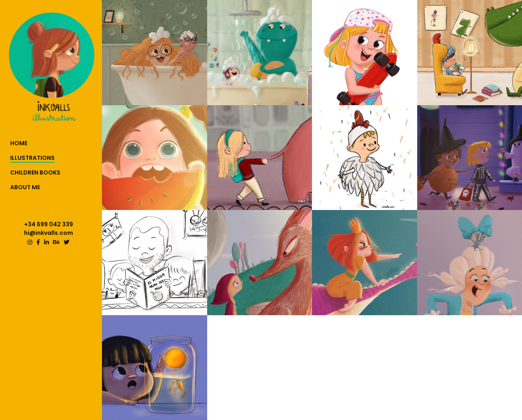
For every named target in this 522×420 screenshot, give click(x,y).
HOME (19, 143)
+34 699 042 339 (49, 224)
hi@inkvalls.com (49, 233)
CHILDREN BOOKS (35, 172)
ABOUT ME (25, 187)
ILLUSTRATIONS (32, 158)
